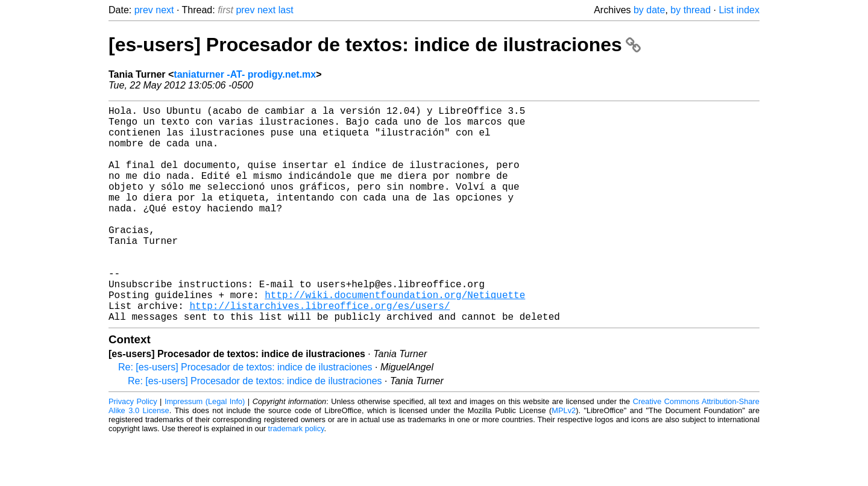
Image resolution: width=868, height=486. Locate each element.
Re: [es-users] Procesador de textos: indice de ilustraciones (245, 415)
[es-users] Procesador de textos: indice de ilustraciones (375, 45)
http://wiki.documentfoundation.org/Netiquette (395, 338)
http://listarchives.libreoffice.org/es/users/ (319, 351)
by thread (690, 10)
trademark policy (296, 477)
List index (739, 10)
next (165, 10)
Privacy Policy (133, 450)
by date (649, 10)
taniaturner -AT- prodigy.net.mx (245, 74)
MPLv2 (564, 459)
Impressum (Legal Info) (205, 450)
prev (144, 10)
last (286, 10)
